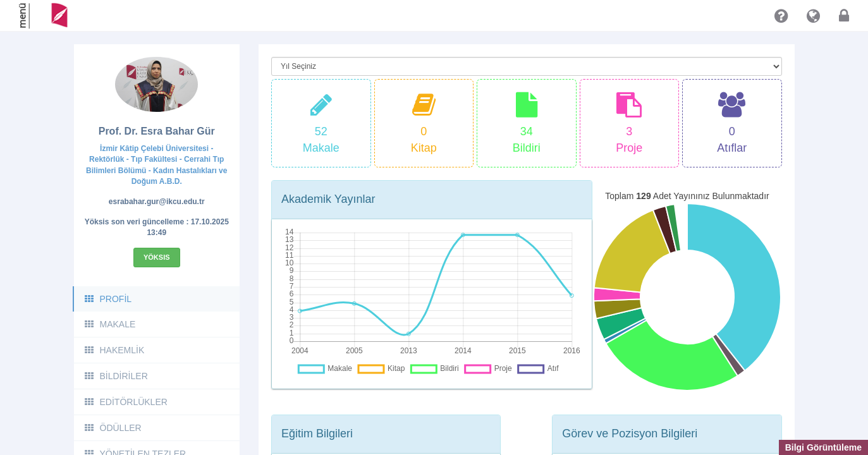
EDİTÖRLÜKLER (125, 402)
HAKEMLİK (114, 350)
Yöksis (157, 257)
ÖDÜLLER (113, 428)
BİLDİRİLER (116, 376)
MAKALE (110, 324)
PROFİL (108, 299)
